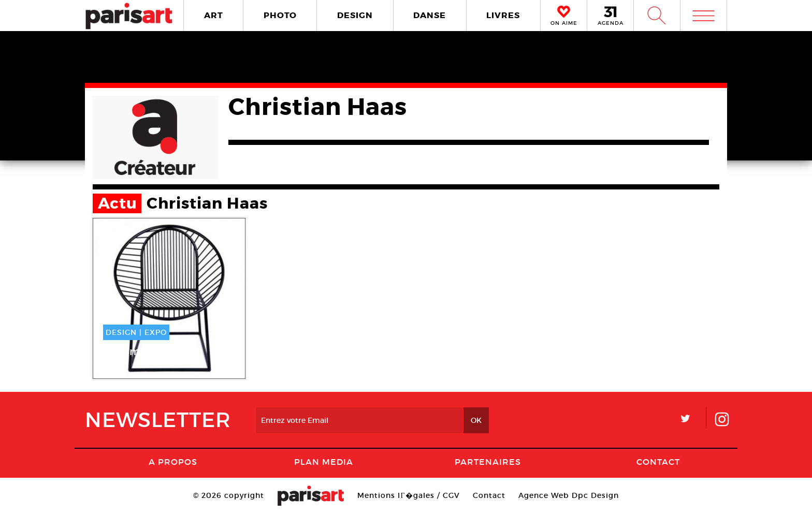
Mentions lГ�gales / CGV (408, 495)
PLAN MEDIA (324, 462)
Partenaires (488, 462)
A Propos (173, 462)
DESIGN (355, 15)
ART (214, 15)
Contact (658, 462)
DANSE (430, 15)
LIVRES (503, 15)
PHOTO (280, 15)
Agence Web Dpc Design (569, 495)
